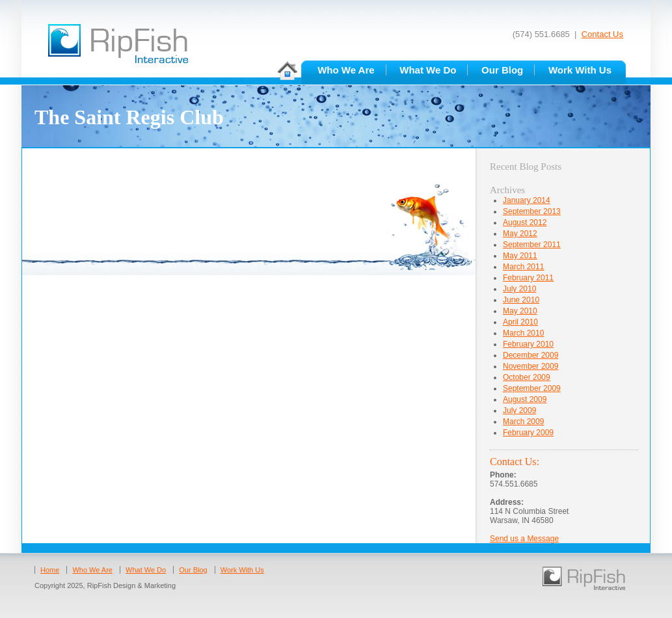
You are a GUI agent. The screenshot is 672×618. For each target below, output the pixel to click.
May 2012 (520, 234)
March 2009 (523, 422)
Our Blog (502, 70)
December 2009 (531, 355)
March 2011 (523, 267)
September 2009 (532, 388)
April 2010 (520, 322)
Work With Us (580, 70)
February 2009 (528, 433)
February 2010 (528, 344)
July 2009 (519, 410)
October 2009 (527, 377)
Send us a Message (524, 539)
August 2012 (525, 222)
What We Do (428, 70)
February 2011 (528, 278)
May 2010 (520, 311)
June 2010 (521, 300)
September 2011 (532, 245)
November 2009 (531, 366)
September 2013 (532, 211)
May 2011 (520, 256)
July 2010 (519, 289)
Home (50, 570)
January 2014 (527, 200)
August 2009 (525, 399)
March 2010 (523, 333)
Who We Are (346, 70)
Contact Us (602, 34)
